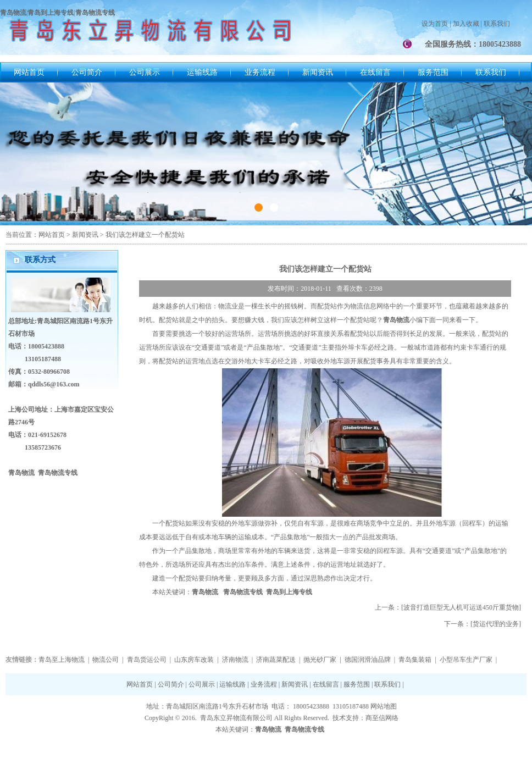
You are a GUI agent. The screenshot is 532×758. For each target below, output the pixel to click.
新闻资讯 (318, 72)
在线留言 (375, 72)
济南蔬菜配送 (276, 660)
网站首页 (29, 72)
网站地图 (384, 706)
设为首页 (435, 24)
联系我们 (497, 24)
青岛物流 (205, 592)
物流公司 (106, 660)
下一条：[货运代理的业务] (483, 624)
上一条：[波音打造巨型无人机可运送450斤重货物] (448, 607)
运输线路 (202, 72)
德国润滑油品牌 (368, 660)
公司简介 (87, 72)
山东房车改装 (194, 660)
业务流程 (260, 72)
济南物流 (235, 660)
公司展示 (145, 72)
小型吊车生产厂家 (466, 660)
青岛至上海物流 (62, 660)
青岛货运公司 (147, 660)
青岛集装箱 (415, 660)
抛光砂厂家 (320, 660)
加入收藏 (466, 24)
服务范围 (433, 72)
